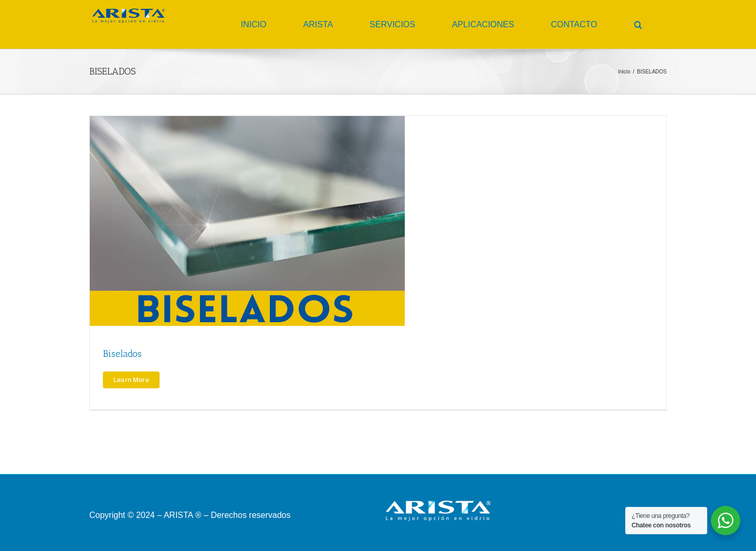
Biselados (122, 354)
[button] (638, 24)
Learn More (131, 380)
